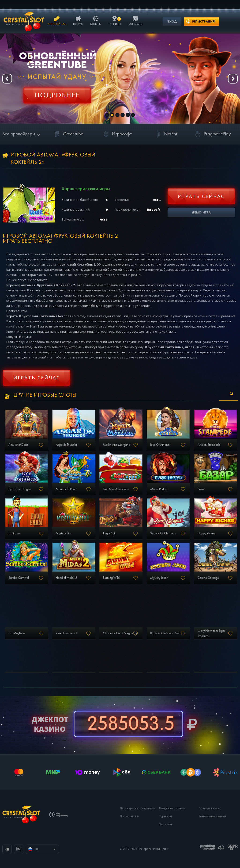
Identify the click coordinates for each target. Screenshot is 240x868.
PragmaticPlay (212, 134)
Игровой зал (57, 20)
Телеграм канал (7, 849)
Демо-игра (201, 212)
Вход (172, 21)
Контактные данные (212, 816)
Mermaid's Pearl (66, 489)
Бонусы (96, 20)
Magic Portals (159, 489)
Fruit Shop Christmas (116, 489)
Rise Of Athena (160, 445)
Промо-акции (129, 816)
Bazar (201, 489)
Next (233, 79)
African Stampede (209, 445)
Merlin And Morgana (116, 445)
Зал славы (135, 20)
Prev (7, 79)
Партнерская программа (137, 808)
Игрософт (117, 134)
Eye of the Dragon (20, 489)
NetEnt (165, 134)
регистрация (203, 21)
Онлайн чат (19, 849)
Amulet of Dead (18, 445)
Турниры (114, 20)
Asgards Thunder (66, 445)
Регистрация (57, 93)
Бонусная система (172, 808)
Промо (78, 20)
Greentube (68, 134)
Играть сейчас (201, 196)
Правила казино (210, 808)
